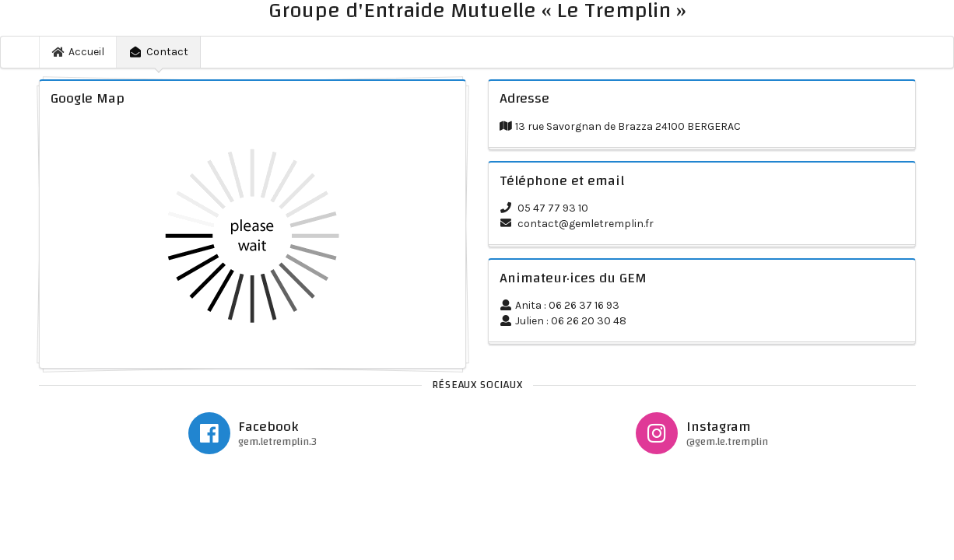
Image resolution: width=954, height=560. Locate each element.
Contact (159, 52)
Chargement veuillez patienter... (253, 236)
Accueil (79, 52)
